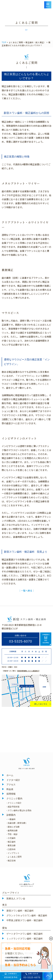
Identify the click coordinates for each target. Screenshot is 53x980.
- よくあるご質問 (14, 857)
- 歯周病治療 (12, 831)
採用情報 (11, 794)
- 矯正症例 (11, 861)
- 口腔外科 (11, 849)
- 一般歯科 (11, 819)
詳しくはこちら (41, 704)
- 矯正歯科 (11, 842)
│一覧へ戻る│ (27, 591)
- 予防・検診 (12, 834)
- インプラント (13, 853)
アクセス (11, 785)
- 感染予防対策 (13, 807)
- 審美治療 (11, 845)
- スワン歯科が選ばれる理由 (19, 810)
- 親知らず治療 (13, 827)
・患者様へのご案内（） (21, 671)
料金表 (10, 789)
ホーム (10, 775)
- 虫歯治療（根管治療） (17, 823)
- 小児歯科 (11, 838)
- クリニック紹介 (14, 803)
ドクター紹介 (13, 780)
